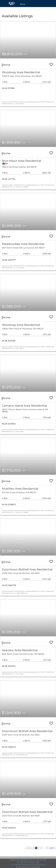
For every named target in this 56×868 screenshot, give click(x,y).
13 (47, 848)
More (23, 4)
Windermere (41, 860)
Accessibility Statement (20, 864)
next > (52, 848)
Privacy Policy (34, 862)
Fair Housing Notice (38, 864)
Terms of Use (22, 862)
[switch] (51, 63)
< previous (30, 848)
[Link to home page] (12, 4)
